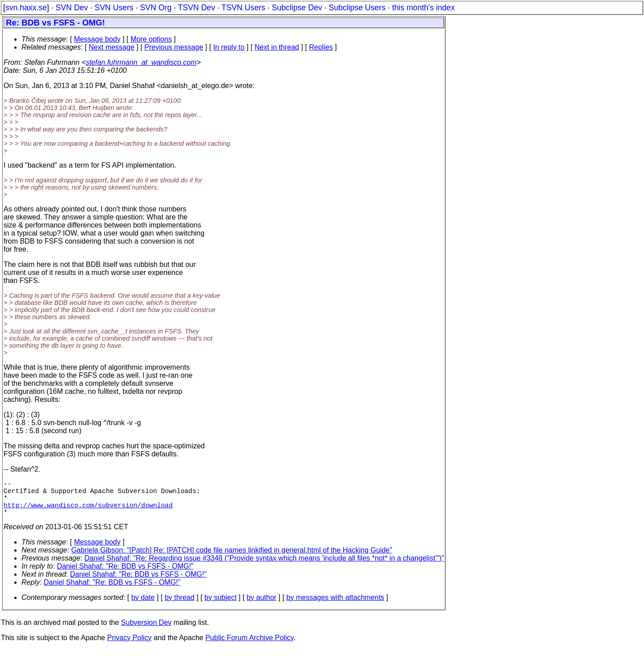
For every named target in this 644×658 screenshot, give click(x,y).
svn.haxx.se (26, 8)
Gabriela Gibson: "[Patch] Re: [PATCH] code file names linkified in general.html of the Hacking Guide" (232, 559)
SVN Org (156, 8)
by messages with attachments (335, 606)
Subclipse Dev (297, 8)
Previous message (174, 47)
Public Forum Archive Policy (249, 647)
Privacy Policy (129, 647)
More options (151, 39)
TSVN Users (243, 8)
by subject (220, 606)
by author (261, 606)
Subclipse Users (357, 8)
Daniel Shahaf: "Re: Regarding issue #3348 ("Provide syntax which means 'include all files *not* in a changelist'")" (264, 567)
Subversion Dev (146, 631)
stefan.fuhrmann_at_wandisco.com (141, 62)
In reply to (229, 47)
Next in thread (277, 47)
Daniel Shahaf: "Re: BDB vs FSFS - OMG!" (125, 575)
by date (143, 606)
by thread (180, 606)
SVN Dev (72, 8)
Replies (321, 47)
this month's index (424, 8)
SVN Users (114, 8)
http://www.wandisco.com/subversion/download (88, 512)
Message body (97, 39)
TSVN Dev (197, 8)
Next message (111, 47)
